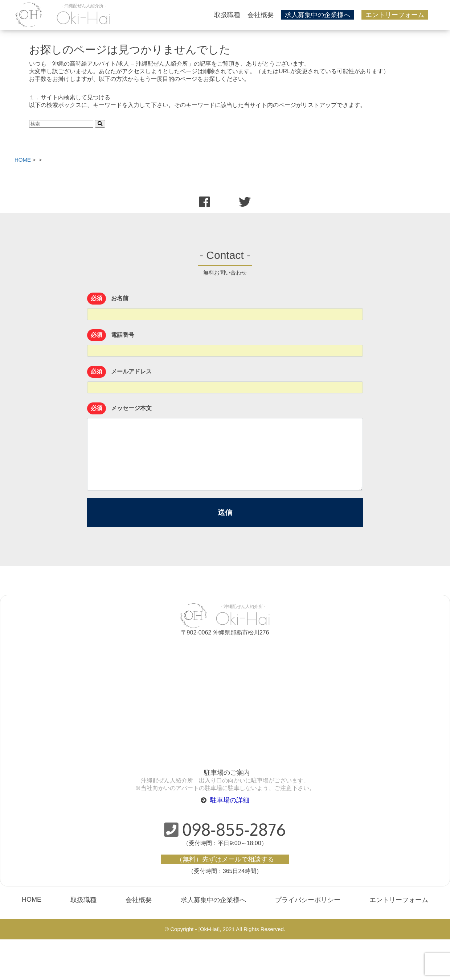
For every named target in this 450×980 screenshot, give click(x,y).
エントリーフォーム (395, 15)
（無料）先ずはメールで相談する (225, 859)
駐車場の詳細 (230, 800)
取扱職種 (227, 15)
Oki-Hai (84, 18)
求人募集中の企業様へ (318, 15)
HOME (32, 900)
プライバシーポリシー (308, 900)
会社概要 (261, 15)
